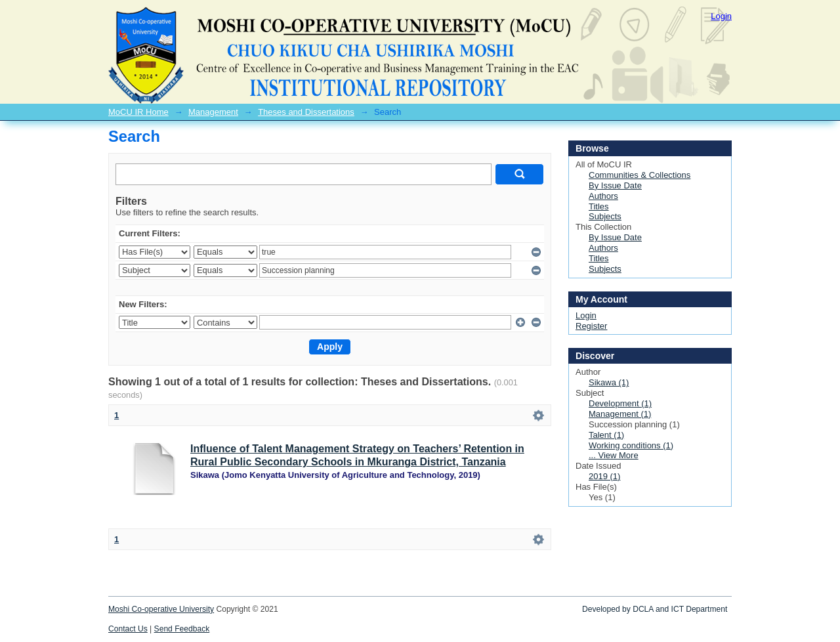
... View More (614, 455)
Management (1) (620, 414)
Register (591, 326)
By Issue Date (615, 185)
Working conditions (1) (631, 445)
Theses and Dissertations (306, 112)
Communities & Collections (640, 175)
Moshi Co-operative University (161, 609)
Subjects (605, 216)
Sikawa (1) (609, 382)
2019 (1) (604, 476)
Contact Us (128, 629)
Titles (599, 206)
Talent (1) (606, 435)
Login (721, 16)
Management (213, 112)
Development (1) (620, 403)
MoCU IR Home (138, 112)
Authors (603, 196)
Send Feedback (182, 629)
